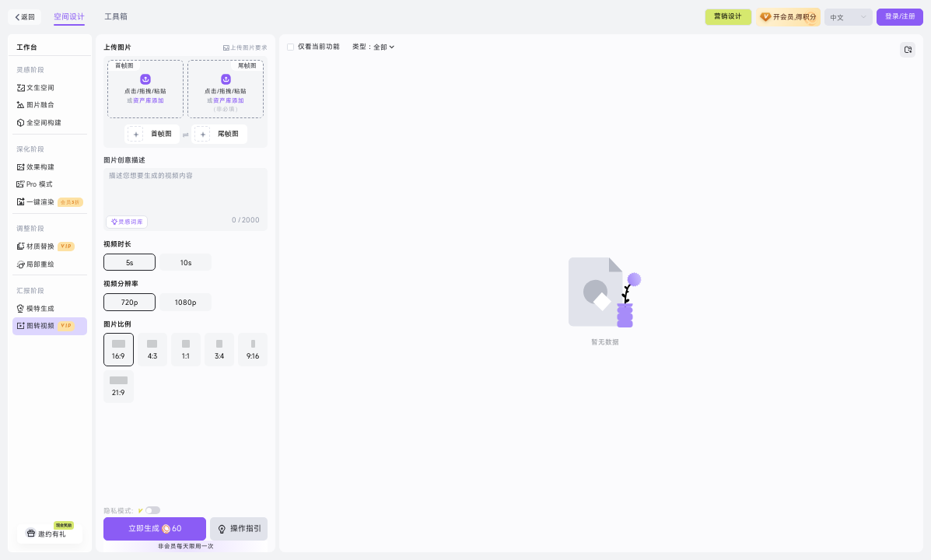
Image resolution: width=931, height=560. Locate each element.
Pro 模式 (35, 185)
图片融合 (35, 105)
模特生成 (35, 309)
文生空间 (35, 88)
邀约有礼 (49, 531)
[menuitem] (50, 88)
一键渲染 (50, 203)
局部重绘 (35, 264)
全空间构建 (39, 123)
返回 (25, 17)
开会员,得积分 (795, 17)
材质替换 (45, 247)
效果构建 (35, 168)
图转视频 (45, 326)
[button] (145, 89)
